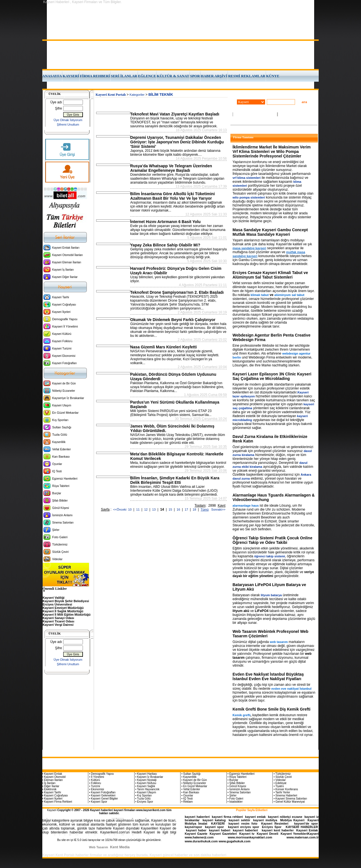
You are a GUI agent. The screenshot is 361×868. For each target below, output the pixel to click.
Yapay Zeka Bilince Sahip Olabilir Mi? (165, 245)
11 (138, 509)
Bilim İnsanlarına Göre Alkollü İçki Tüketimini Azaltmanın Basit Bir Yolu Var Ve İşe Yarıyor (173, 196)
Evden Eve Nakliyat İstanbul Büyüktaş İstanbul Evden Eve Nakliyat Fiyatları (268, 676)
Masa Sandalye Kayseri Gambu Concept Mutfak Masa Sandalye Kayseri (270, 232)
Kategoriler (137, 95)
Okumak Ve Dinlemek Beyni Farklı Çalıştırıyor (173, 320)
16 (179, 509)
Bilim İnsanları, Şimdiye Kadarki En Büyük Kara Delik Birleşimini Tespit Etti (175, 480)
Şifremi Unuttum (68, 124)
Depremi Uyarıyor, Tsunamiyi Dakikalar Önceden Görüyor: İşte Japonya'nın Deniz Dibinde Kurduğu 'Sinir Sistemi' (177, 142)
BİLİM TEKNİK (161, 94)
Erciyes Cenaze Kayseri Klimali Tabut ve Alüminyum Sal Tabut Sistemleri (270, 275)
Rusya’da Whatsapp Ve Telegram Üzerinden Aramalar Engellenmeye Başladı (171, 168)
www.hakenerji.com (199, 837)
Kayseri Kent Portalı (111, 95)
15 (171, 509)
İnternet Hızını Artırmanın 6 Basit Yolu (165, 222)
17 (187, 509)
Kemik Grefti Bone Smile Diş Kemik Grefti (272, 709)
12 (146, 509)
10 (130, 509)
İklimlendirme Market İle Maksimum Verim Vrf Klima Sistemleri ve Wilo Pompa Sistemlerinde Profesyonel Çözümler (272, 152)
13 (154, 509)
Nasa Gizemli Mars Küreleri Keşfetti (164, 347)
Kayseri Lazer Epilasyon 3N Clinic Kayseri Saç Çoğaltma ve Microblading (272, 376)
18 (195, 509)
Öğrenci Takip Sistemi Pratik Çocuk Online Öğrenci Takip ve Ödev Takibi (273, 540)
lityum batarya (271, 595)
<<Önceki (120, 509)
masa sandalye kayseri (249, 248)
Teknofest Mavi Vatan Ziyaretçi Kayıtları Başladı (175, 114)
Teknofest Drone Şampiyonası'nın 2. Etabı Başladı (177, 292)
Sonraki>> (217, 509)
